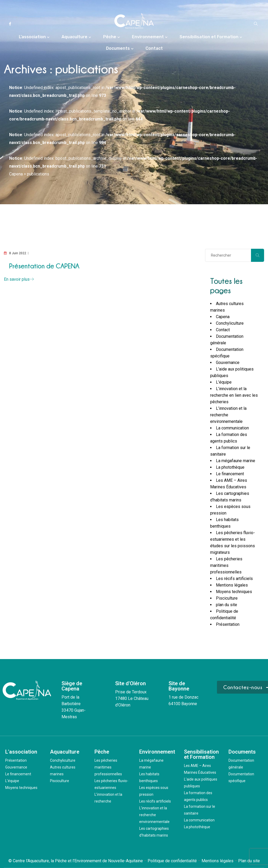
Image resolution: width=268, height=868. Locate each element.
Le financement (230, 474)
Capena (223, 317)
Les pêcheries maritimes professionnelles (226, 565)
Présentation (228, 624)
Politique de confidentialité (172, 861)
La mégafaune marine (236, 461)
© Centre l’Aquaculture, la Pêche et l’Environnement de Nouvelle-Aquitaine (76, 861)
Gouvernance (228, 363)
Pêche (110, 37)
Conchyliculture (230, 323)
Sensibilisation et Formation (209, 37)
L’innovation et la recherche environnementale (154, 815)
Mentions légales (232, 585)
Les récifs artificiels (234, 579)
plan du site (227, 605)
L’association (32, 37)
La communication (232, 428)
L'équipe (224, 382)
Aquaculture (74, 37)
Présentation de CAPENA (44, 266)
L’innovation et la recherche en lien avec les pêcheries (234, 395)
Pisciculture (227, 598)
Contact (154, 48)
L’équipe (12, 781)
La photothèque (230, 467)
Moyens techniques (234, 592)
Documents (118, 48)
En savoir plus (19, 279)
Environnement (148, 37)
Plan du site (249, 861)
